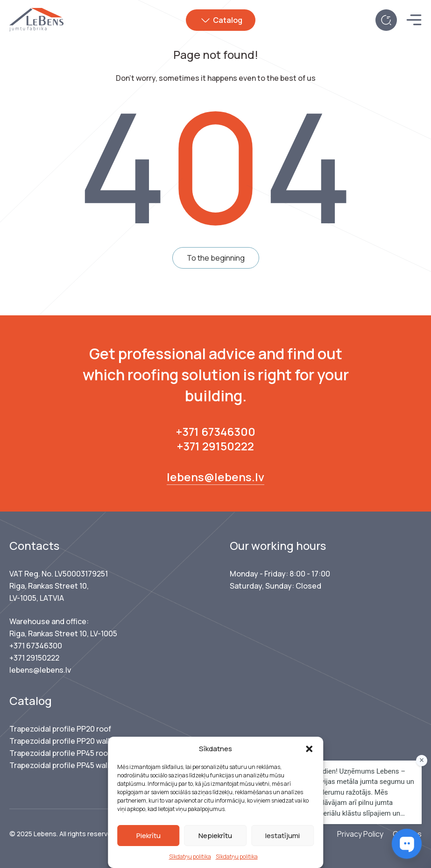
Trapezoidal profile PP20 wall (60, 741)
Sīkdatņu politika (190, 857)
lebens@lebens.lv (215, 477)
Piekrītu (148, 836)
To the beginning (216, 258)
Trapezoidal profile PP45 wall (59, 765)
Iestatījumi (283, 836)
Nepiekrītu (215, 836)
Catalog (229, 20)
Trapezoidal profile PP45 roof (60, 753)
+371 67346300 (216, 431)
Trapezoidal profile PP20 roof (60, 729)
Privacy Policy (360, 834)
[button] (309, 749)
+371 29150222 (215, 446)
